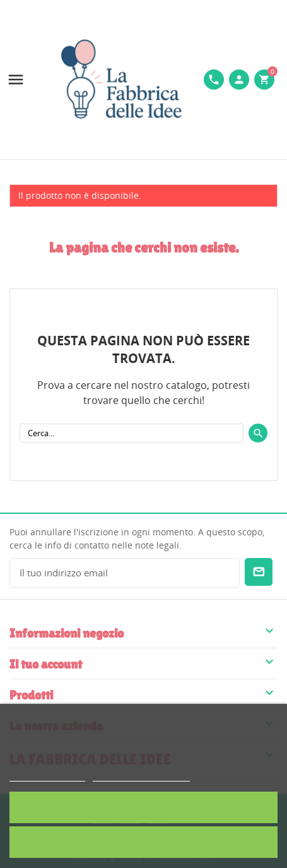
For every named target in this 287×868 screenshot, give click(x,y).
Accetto (143, 807)
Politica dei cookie (47, 776)
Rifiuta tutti (144, 842)
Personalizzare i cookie (141, 776)
